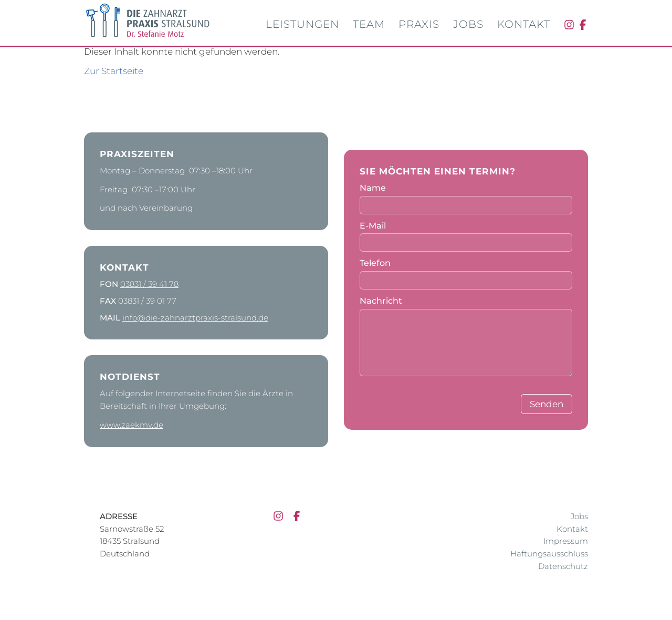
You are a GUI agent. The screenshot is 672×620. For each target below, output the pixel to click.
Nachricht (381, 301)
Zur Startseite (114, 71)
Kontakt (524, 24)
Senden (547, 404)
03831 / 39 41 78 (149, 284)
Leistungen (302, 24)
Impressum (566, 541)
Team (369, 24)
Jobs (468, 24)
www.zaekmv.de (132, 425)
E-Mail (373, 226)
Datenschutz (563, 566)
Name (373, 188)
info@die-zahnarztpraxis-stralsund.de (195, 318)
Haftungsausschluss (549, 554)
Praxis (419, 24)
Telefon (375, 263)
